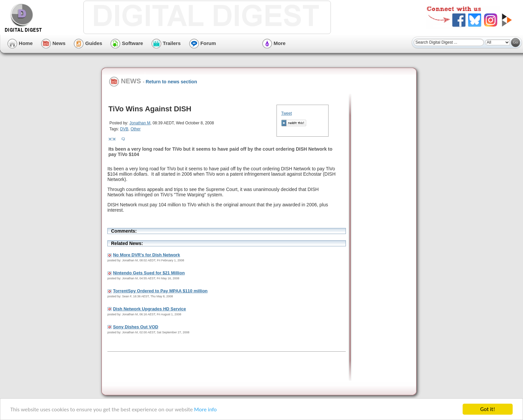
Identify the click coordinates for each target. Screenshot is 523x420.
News (53, 43)
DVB (124, 129)
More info (205, 409)
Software (127, 43)
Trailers (166, 43)
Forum (203, 43)
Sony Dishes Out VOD (136, 327)
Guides (88, 43)
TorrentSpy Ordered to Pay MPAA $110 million (160, 291)
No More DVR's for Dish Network (147, 255)
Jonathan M (140, 123)
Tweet (287, 113)
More (274, 43)
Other (135, 129)
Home (20, 43)
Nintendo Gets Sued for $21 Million (149, 273)
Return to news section (171, 82)
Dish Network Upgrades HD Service (150, 309)
